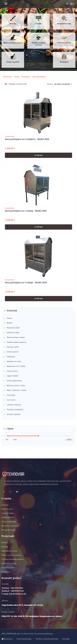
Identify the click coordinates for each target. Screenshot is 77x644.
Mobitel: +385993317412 (13, 591)
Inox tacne (11, 400)
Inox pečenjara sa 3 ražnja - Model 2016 (26, 283)
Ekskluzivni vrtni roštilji (16, 366)
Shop (17, 77)
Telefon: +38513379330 (12, 588)
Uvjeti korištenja (24, 639)
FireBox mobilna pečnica (17, 342)
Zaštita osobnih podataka (47, 639)
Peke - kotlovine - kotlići (16, 390)
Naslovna (8, 77)
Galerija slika (8, 513)
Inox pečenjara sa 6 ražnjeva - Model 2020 (27, 139)
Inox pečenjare (39, 77)
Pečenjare (26, 77)
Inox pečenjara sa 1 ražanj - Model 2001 (26, 211)
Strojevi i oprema (14, 414)
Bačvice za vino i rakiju (16, 385)
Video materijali (9, 522)
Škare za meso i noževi (16, 337)
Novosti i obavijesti (10, 526)
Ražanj (9, 318)
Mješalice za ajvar (14, 361)
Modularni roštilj (13, 328)
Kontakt (66, 639)
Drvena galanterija (14, 381)
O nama (5, 505)
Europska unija (8, 530)
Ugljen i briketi (13, 376)
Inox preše (11, 395)
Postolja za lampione (15, 410)
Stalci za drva (12, 371)
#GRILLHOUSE (8, 518)
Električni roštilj (13, 333)
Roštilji (9, 323)
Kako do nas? (7, 509)
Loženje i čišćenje (14, 405)
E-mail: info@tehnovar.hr (14, 594)
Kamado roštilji (13, 347)
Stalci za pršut (13, 352)
